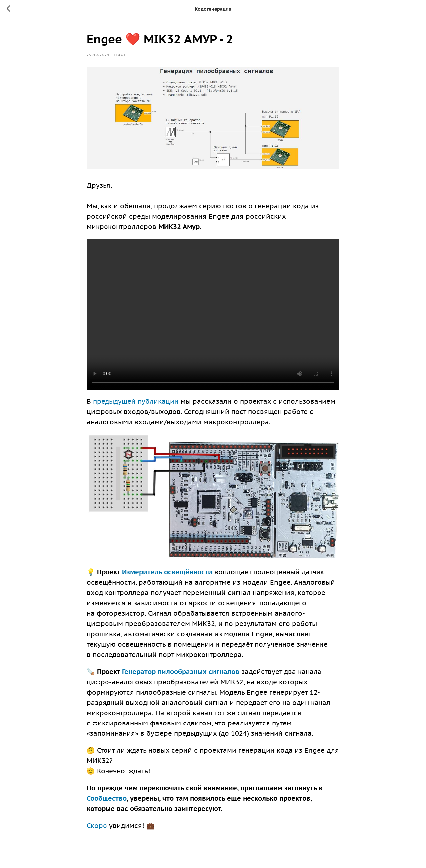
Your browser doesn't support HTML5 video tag (213, 314)
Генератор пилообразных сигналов (181, 672)
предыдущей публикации (136, 401)
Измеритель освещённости (167, 572)
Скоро (97, 826)
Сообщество (107, 798)
